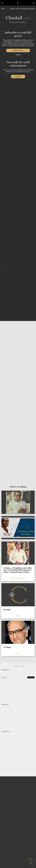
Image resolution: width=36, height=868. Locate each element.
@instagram (5, 670)
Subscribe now (18, 50)
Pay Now (18, 76)
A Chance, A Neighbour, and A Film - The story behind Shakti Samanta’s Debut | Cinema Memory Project (18, 570)
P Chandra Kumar (16, 22)
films (3, 9)
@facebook (5, 704)
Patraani (7, 610)
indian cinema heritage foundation (22, 9)
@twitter (4, 677)
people (18, 653)
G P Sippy (7, 647)
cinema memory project (18, 578)
